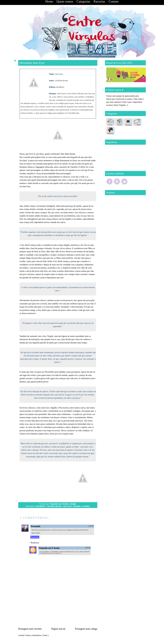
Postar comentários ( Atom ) (37, 635)
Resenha (77, 506)
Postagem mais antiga (86, 629)
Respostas (35, 543)
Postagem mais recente (30, 629)
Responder (35, 537)
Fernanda (36, 526)
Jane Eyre (68, 506)
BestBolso (41, 506)
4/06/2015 (88, 548)
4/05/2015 (91, 526)
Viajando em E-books (59, 504)
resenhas (86, 506)
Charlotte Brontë (54, 506)
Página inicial (58, 629)
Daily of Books (36, 533)
